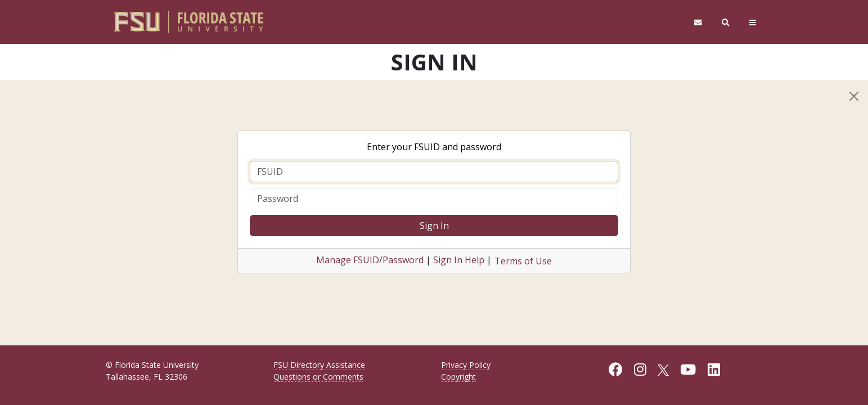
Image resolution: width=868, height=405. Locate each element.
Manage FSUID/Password (370, 260)
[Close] (854, 96)
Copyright (458, 377)
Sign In (434, 226)
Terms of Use (523, 261)
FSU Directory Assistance (319, 365)
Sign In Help (459, 260)
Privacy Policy (466, 365)
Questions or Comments (318, 377)
